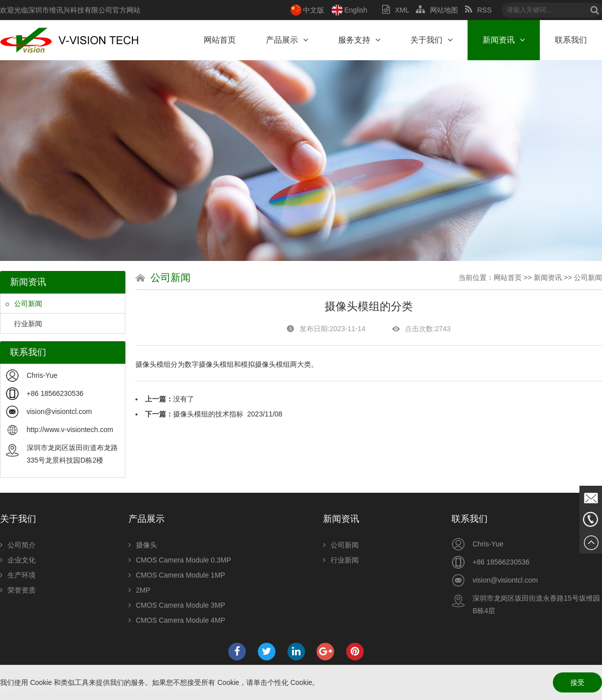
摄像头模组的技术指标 (208, 414)
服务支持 (359, 40)
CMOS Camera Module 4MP (177, 620)
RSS (478, 10)
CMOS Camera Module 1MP (177, 575)
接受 (577, 682)
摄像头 (143, 545)
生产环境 (18, 575)
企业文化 (18, 560)
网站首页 (220, 40)
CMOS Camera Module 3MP (177, 605)
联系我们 (571, 40)
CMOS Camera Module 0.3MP (180, 560)
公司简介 (18, 545)
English (356, 10)
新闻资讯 (504, 40)
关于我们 (431, 40)
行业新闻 (24, 324)
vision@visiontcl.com (59, 411)
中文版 (314, 10)
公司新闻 (24, 304)
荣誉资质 (18, 590)
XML (396, 10)
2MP (139, 590)
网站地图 (437, 10)
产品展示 (287, 40)
